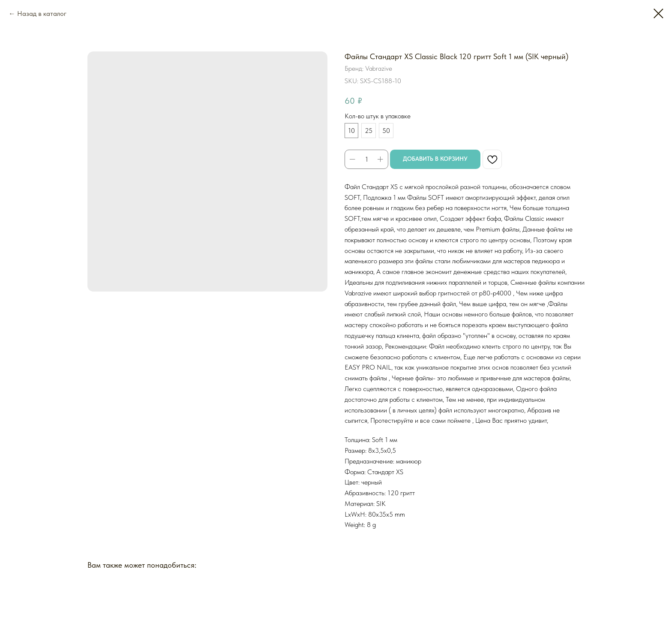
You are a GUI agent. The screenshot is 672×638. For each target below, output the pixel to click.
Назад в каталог (42, 14)
